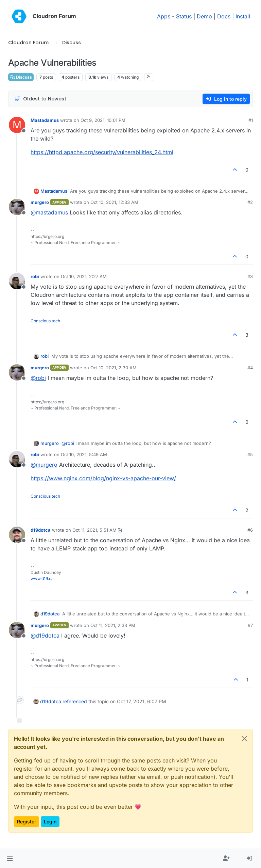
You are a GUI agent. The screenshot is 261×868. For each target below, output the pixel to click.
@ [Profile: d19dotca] (45, 636)
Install (243, 16)
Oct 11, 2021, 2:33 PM (113, 625)
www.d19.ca (42, 578)
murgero (40, 202)
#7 (250, 625)
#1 (251, 120)
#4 (250, 368)
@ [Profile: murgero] (44, 465)
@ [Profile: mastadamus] (49, 212)
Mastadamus (45, 120)
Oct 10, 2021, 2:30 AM (114, 368)
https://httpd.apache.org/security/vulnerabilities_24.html (102, 152)
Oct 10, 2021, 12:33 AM (114, 202)
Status (184, 16)
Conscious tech (45, 321)
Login (50, 822)
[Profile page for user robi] (17, 281)
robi (35, 276)
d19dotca (41, 530)
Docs (224, 16)
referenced (75, 701)
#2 (250, 202)
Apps (164, 16)
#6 (250, 530)
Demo (204, 16)
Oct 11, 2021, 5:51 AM (94, 530)
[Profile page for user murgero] (17, 207)
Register (27, 822)
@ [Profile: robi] (38, 378)
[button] (10, 858)
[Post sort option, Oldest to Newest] (40, 99)
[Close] (244, 739)
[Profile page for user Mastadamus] (17, 125)
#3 (250, 276)
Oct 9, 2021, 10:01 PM (103, 120)
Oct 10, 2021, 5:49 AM (84, 454)
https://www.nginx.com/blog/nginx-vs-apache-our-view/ (103, 478)
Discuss (21, 77)
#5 (250, 454)
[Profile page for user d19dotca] (17, 535)
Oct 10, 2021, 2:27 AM (84, 276)
